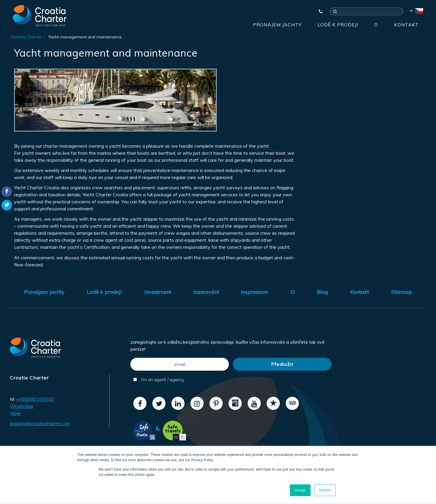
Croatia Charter (26, 37)
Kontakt (406, 25)
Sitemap (402, 292)
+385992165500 (35, 399)
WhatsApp (22, 406)
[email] (180, 364)
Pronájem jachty (277, 25)
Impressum (255, 292)
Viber (15, 413)
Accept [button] (300, 490)
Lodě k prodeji (338, 25)
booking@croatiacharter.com (40, 423)
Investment (158, 292)
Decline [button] (325, 490)
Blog (322, 292)
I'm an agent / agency (159, 380)
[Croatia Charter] (40, 16)
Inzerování (206, 292)
